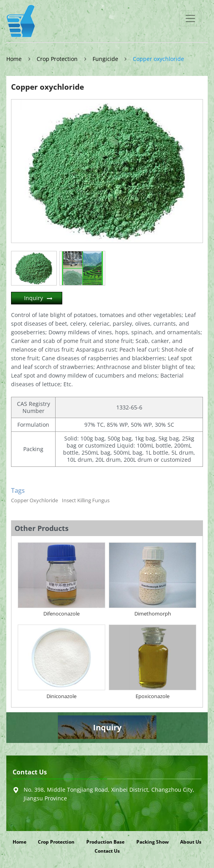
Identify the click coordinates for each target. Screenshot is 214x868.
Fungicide (105, 59)
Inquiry (33, 298)
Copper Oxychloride (34, 500)
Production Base (105, 842)
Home (14, 59)
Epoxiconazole (153, 696)
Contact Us (30, 772)
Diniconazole (61, 696)
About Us (191, 842)
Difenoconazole (61, 614)
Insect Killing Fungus (86, 500)
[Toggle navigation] (190, 18)
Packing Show (153, 842)
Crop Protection (57, 59)
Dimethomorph (153, 614)
